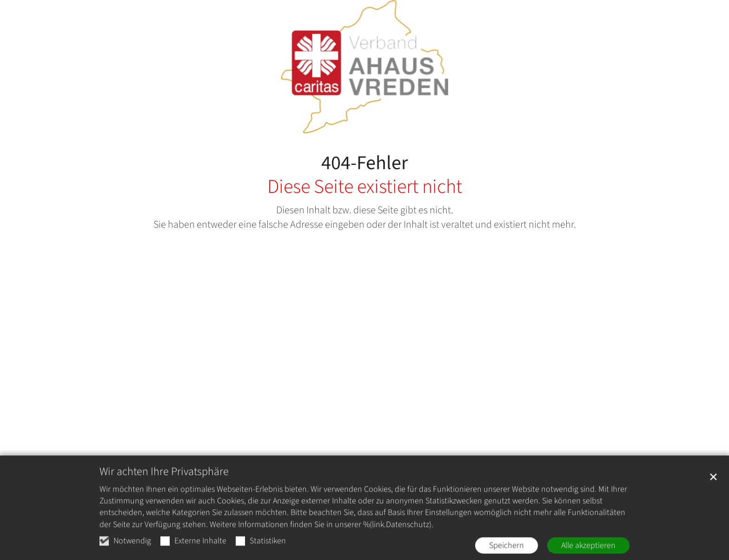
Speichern (507, 552)
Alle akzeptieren (588, 552)
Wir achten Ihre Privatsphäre (164, 478)
